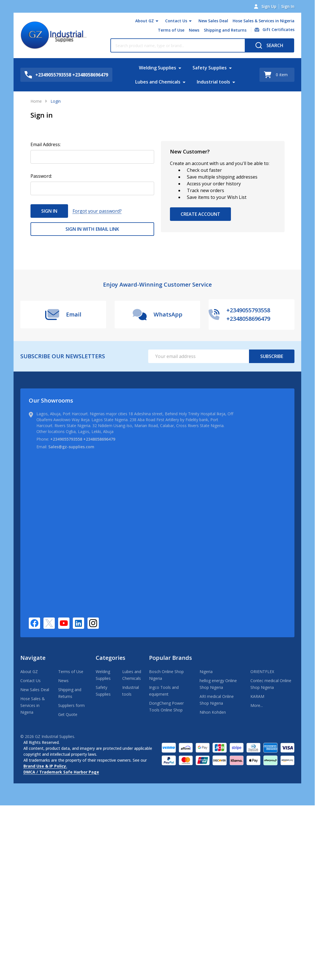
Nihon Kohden (213, 712)
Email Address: (46, 144)
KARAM (257, 696)
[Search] (269, 45)
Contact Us (176, 21)
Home (36, 101)
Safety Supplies (210, 68)
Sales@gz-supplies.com (71, 447)
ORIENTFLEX (262, 672)
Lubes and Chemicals (158, 82)
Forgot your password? (97, 211)
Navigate (33, 658)
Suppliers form (71, 705)
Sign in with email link (92, 229)
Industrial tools (213, 82)
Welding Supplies (158, 68)
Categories (111, 658)
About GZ (145, 21)
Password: (41, 176)
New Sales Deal (213, 21)
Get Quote (68, 714)
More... (257, 705)
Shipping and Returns (225, 30)
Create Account (200, 214)
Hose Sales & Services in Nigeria (264, 21)
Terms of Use (171, 30)
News (194, 30)
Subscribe (272, 356)
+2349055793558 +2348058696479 (83, 439)
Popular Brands (171, 658)
